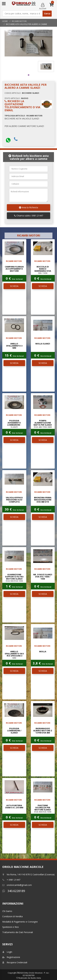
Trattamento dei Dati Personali (18, 932)
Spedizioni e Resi (10, 927)
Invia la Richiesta (28, 207)
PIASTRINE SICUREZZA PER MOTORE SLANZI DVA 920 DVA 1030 (43, 809)
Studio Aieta (36, 978)
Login (7, 952)
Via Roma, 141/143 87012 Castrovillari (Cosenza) (28, 874)
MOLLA (43, 651)
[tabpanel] (46, 66)
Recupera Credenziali (15, 962)
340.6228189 (14, 891)
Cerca (47, 14)
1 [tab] (29, 75)
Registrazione (11, 957)
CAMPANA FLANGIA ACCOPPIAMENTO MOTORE (14, 269)
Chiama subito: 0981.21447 (29, 216)
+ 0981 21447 (11, 880)
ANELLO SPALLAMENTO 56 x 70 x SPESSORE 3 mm (14, 655)
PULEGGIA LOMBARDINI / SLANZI (14, 731)
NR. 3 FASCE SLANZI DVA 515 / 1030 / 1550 (43, 577)
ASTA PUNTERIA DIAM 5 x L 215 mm (14, 806)
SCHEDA (14, 286)
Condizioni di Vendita (12, 916)
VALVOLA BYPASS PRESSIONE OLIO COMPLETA (14, 500)
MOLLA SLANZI (43, 344)
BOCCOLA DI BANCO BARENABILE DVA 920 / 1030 (43, 270)
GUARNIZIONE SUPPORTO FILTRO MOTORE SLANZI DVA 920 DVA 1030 (14, 578)
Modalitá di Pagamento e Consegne (20, 922)
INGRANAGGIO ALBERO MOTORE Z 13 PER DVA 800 (43, 731)
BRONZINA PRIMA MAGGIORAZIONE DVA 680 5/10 (43, 500)
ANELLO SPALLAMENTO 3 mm (14, 346)
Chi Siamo (7, 911)
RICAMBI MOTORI (19, 21)
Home (5, 21)
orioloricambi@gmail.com (17, 885)
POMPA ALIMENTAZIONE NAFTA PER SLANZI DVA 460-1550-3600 (43, 424)
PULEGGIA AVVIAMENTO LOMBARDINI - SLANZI (14, 424)
